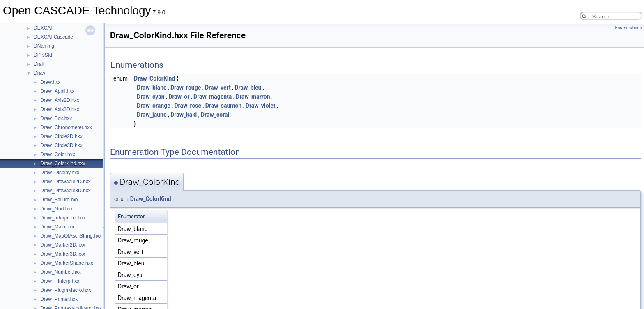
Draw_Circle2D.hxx (61, 136)
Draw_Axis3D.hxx (60, 109)
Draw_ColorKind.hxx (63, 164)
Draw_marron (253, 97)
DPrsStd (43, 55)
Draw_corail (216, 115)
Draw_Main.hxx (57, 227)
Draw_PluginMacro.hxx (66, 290)
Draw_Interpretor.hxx (63, 218)
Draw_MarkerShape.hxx (67, 263)
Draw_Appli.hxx (57, 91)
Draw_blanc (152, 88)
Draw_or (179, 97)
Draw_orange (154, 106)
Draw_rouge (186, 88)
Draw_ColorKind (154, 78)
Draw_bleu (248, 88)
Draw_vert (218, 88)
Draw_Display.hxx (60, 173)
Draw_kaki (184, 115)
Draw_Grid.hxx (56, 209)
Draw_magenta (213, 97)
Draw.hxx (50, 82)
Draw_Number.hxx (61, 272)
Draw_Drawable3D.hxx (66, 191)
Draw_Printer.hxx (59, 299)
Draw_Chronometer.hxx (66, 127)
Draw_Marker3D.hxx (63, 254)
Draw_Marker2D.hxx (63, 245)
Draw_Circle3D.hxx (61, 145)
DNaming (44, 46)
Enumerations (628, 28)
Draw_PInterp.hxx (60, 281)
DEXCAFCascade (53, 37)
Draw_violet (261, 106)
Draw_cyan (151, 97)
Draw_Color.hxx (58, 154)
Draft (39, 64)
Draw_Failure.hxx (59, 200)
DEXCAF (44, 28)
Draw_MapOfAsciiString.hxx (71, 236)
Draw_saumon (223, 106)
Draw (39, 73)
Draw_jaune (152, 115)
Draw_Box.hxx (56, 118)
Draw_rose (188, 106)
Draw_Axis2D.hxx (60, 100)
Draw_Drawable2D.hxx (66, 182)
